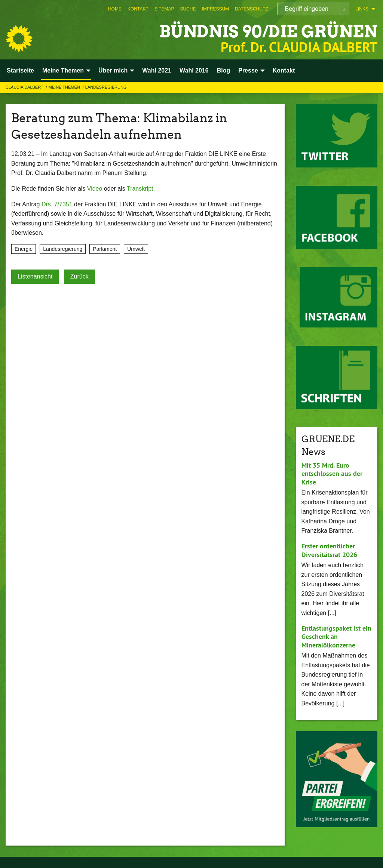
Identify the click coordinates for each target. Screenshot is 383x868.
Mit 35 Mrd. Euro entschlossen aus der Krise (332, 474)
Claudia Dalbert (25, 87)
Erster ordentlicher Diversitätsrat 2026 (329, 550)
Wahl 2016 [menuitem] (194, 70)
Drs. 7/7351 (57, 204)
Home (115, 9)
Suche (188, 9)
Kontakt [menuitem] (284, 70)
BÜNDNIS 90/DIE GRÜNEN (268, 32)
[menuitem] (115, 9)
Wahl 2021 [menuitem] (157, 70)
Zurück (79, 276)
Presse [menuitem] (248, 70)
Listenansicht (35, 276)
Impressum (215, 9)
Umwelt (136, 249)
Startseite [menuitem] (20, 70)
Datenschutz (251, 9)
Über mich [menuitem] (113, 70)
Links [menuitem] (362, 9)
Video (95, 189)
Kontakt (138, 9)
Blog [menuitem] (224, 70)
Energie (24, 249)
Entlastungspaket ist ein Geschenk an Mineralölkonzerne (336, 637)
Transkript (140, 189)
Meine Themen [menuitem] (63, 70)
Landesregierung (106, 87)
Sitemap (164, 9)
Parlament (105, 249)
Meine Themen (65, 87)
